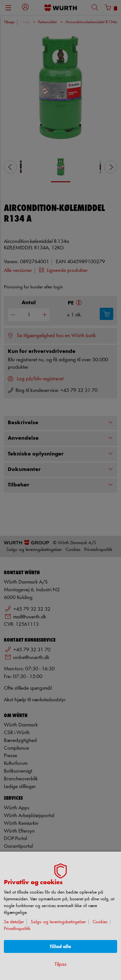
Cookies (100, 922)
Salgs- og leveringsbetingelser (58, 922)
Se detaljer (14, 922)
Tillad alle (60, 947)
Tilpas (60, 964)
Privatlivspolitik (17, 929)
